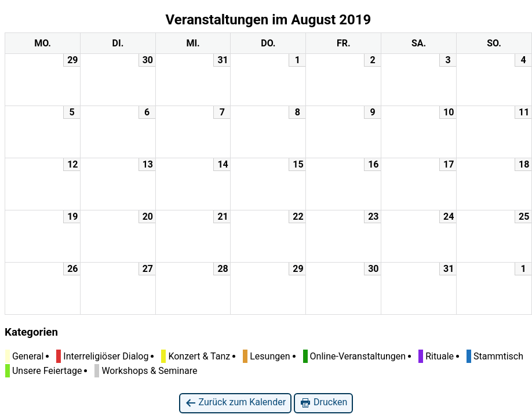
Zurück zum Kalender (236, 403)
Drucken (323, 403)
